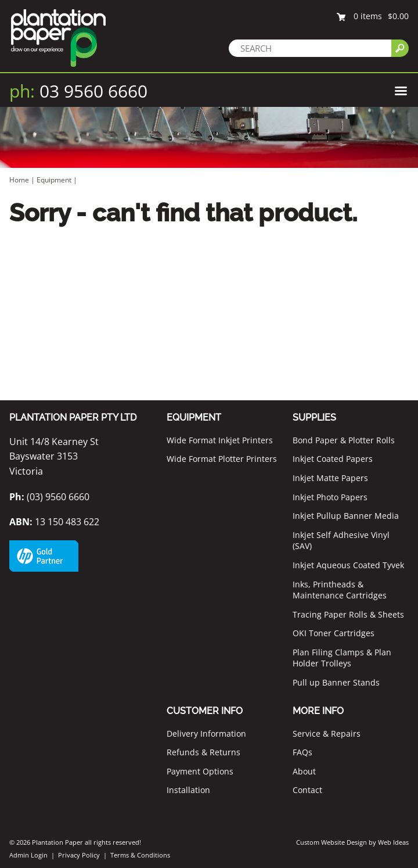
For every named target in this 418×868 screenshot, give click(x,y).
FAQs (302, 752)
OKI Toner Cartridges (334, 633)
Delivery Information (206, 734)
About (304, 771)
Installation (188, 790)
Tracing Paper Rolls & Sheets (348, 614)
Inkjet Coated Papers (333, 459)
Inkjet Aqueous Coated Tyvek (348, 565)
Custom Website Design (331, 842)
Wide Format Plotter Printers (222, 459)
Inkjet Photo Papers (330, 497)
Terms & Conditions (140, 855)
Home (19, 180)
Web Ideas (393, 842)
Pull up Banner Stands (336, 682)
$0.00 (398, 16)
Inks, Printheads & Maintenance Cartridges (340, 590)
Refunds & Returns (203, 752)
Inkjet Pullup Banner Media (346, 516)
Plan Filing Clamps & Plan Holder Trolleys (342, 658)
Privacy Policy (79, 855)
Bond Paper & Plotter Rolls (344, 440)
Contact (307, 790)
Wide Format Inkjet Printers (220, 440)
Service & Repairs (327, 734)
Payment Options (200, 771)
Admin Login (28, 855)
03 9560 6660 (78, 91)
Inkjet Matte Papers (330, 478)
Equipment (54, 180)
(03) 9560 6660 (49, 497)
